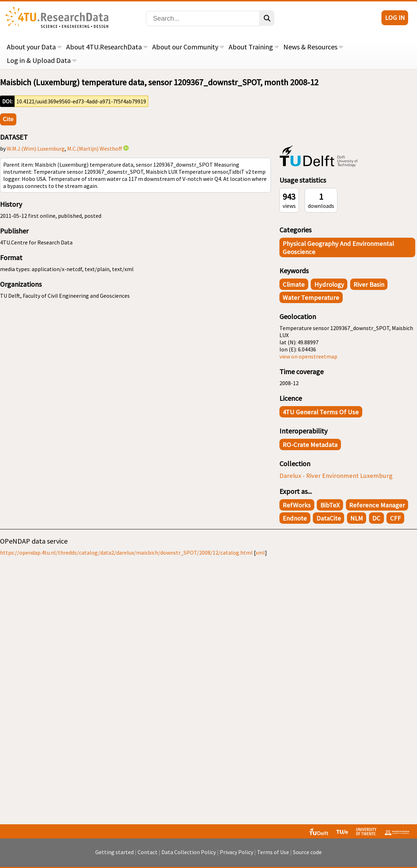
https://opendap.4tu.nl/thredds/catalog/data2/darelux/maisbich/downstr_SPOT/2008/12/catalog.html (126, 552)
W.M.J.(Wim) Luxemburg (36, 149)
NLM (357, 518)
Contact (148, 852)
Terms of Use (273, 852)
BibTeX (330, 505)
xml (260, 552)
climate (294, 284)
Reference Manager (377, 505)
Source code (307, 852)
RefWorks (297, 505)
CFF (395, 518)
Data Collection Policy (189, 852)
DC (376, 518)
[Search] (203, 18)
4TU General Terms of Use (321, 412)
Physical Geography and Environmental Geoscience (338, 248)
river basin (369, 284)
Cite (8, 119)
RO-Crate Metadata (310, 445)
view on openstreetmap (308, 356)
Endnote (295, 518)
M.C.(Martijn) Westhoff (95, 149)
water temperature (311, 298)
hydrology (329, 284)
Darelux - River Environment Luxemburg (336, 476)
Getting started (114, 852)
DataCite (329, 518)
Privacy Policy (236, 852)
